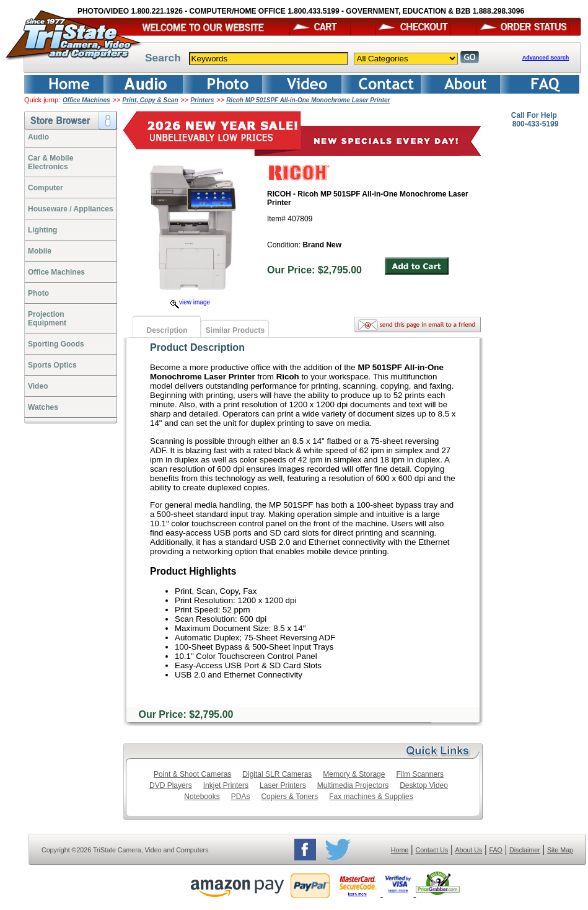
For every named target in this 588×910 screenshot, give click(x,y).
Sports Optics (52, 365)
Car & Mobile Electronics (50, 162)
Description (167, 330)
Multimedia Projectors (353, 785)
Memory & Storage (354, 774)
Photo (38, 293)
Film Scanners (420, 774)
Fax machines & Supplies (371, 797)
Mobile (40, 251)
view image (190, 302)
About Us (468, 850)
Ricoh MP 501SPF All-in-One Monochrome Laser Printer (308, 100)
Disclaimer (525, 850)
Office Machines (86, 100)
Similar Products (235, 330)
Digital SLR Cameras (277, 774)
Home (400, 850)
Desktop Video (424, 785)
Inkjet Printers (226, 785)
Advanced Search (546, 58)
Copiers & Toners (289, 797)
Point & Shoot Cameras (192, 774)
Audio (38, 137)
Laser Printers (283, 785)
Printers (202, 100)
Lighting (42, 230)
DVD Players (171, 785)
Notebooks (202, 797)
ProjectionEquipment (47, 319)
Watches (43, 407)
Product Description (197, 347)
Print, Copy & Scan (151, 100)
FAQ (495, 850)
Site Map (560, 850)
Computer (46, 188)
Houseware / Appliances (71, 209)
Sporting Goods (56, 344)
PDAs (241, 797)
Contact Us (432, 850)
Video (38, 386)
